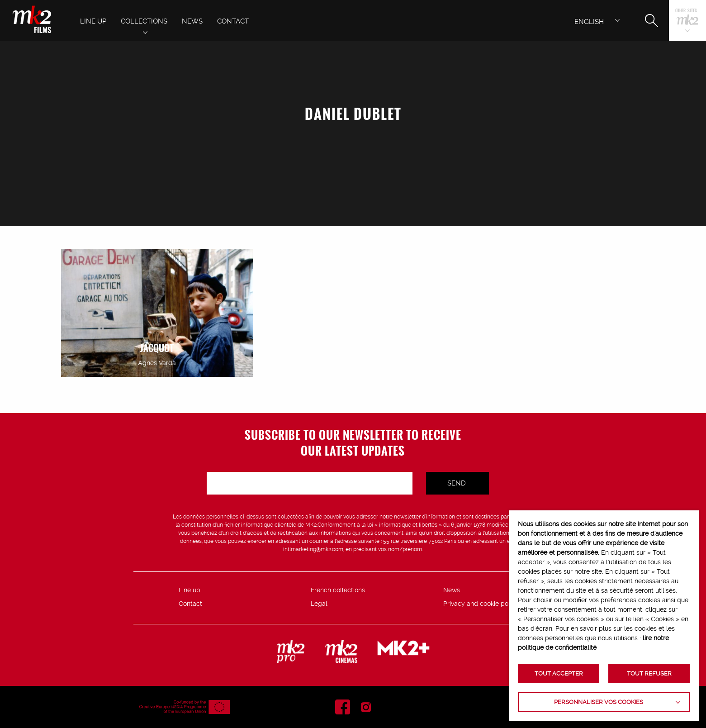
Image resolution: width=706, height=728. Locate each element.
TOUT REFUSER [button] (649, 673)
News (452, 590)
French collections (338, 590)
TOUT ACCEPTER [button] (559, 673)
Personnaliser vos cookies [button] (599, 702)
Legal (319, 604)
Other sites (686, 11)
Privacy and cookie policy (481, 604)
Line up (190, 590)
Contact (190, 604)
